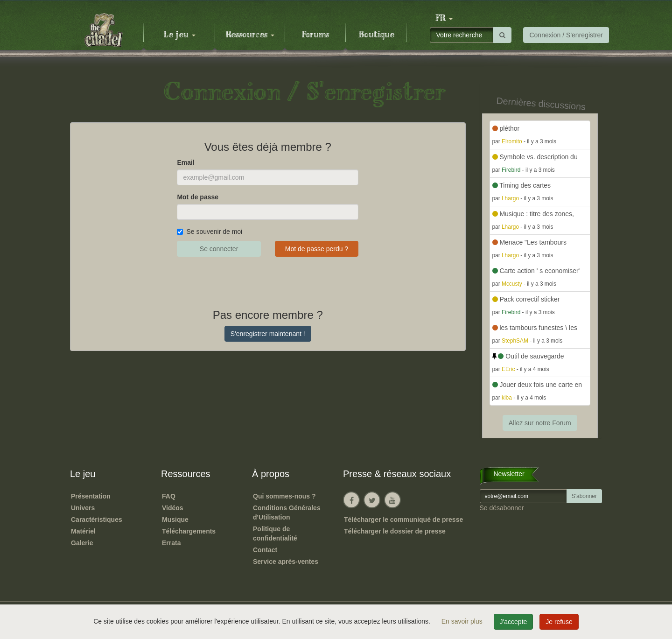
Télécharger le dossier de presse (395, 531)
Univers (83, 508)
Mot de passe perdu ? (317, 249)
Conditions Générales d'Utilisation (287, 513)
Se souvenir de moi (210, 232)
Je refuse (559, 622)
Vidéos (173, 508)
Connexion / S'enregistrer (566, 35)
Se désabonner (502, 508)
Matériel (83, 531)
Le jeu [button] (180, 35)
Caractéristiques (97, 520)
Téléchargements (189, 531)
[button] (444, 19)
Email (185, 162)
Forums (315, 35)
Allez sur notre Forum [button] (540, 423)
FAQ (169, 496)
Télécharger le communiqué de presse (403, 520)
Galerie (82, 543)
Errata (171, 543)
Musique (175, 520)
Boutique (376, 35)
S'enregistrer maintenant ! (268, 334)
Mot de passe (198, 197)
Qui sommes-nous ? (284, 496)
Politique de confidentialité (275, 534)
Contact (265, 550)
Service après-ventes (286, 562)
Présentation (91, 496)
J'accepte (514, 622)
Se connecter (219, 249)
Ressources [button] (250, 35)
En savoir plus (463, 621)
